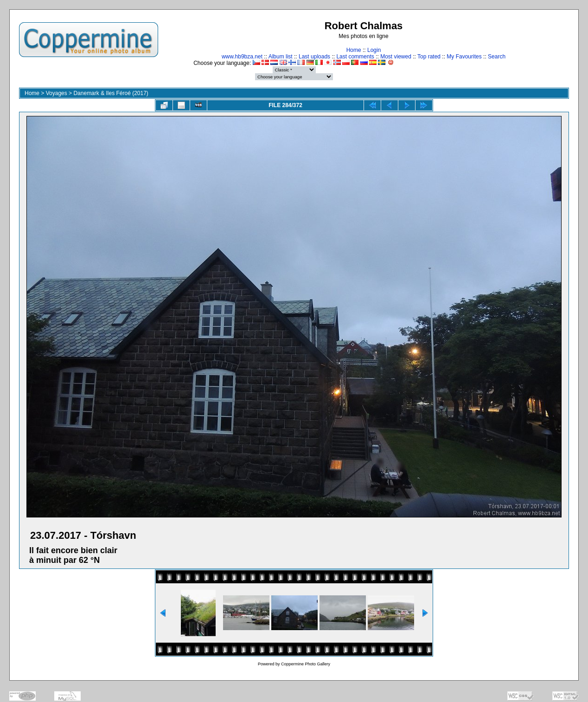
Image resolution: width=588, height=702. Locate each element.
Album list (281, 57)
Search (497, 57)
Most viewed (396, 57)
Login (374, 50)
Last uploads (314, 57)
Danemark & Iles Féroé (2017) (111, 93)
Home (354, 50)
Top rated (429, 57)
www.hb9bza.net (242, 57)
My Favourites (464, 57)
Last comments (355, 57)
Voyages (57, 93)
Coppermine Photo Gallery (306, 664)
